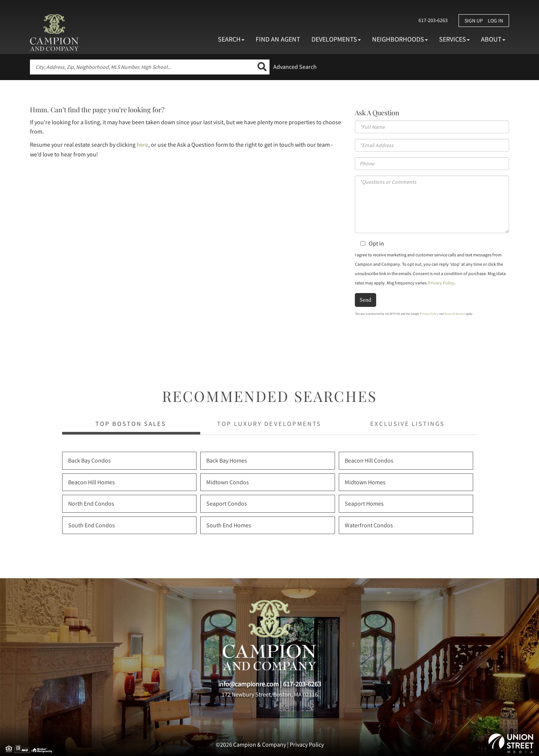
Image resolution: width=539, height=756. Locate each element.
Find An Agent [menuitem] (278, 39)
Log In (495, 21)
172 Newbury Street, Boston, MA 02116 (270, 694)
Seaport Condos (227, 503)
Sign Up (474, 21)
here (142, 144)
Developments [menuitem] (336, 39)
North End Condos (91, 503)
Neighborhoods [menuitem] (400, 39)
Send (366, 300)
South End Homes (229, 525)
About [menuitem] (493, 39)
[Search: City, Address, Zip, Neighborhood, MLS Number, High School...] (142, 67)
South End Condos (92, 525)
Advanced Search (295, 67)
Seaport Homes (364, 503)
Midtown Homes (365, 482)
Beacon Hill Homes (92, 482)
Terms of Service (455, 314)
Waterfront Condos (369, 525)
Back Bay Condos (89, 460)
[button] (262, 67)
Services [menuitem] (454, 39)
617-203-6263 (433, 20)
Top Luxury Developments (269, 424)
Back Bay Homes (227, 460)
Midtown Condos (228, 482)
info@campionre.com (249, 684)
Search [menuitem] (231, 39)
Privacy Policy (441, 283)
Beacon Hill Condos (369, 460)
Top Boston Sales (131, 424)
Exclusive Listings (407, 424)
